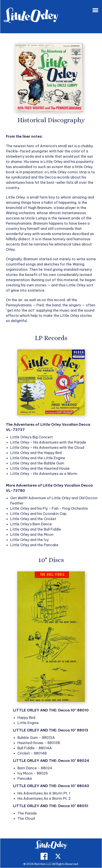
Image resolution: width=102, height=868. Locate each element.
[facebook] (44, 858)
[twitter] (58, 858)
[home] (51, 846)
